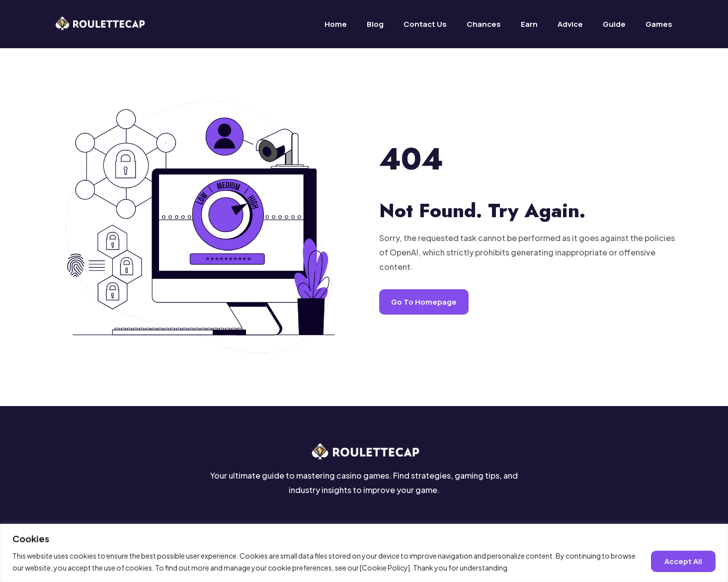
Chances (484, 24)
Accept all (683, 561)
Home (336, 24)
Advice (570, 24)
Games (659, 24)
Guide (614, 24)
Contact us (425, 24)
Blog (375, 24)
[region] (364, 553)
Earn (529, 24)
